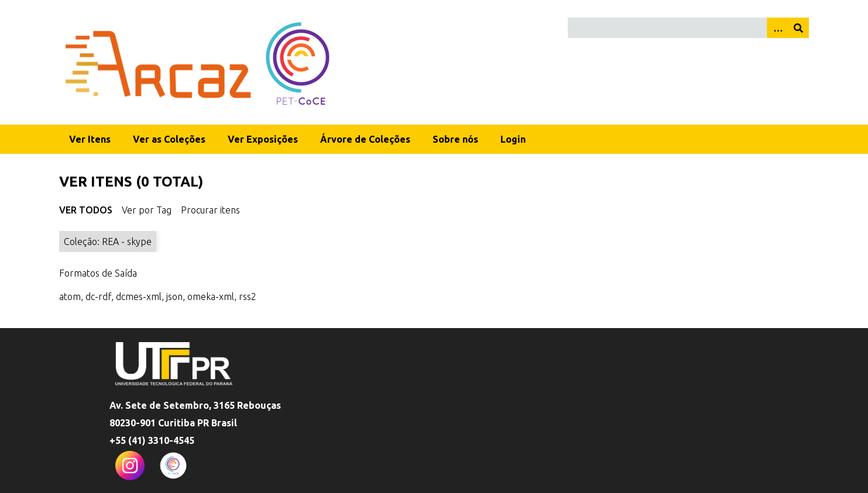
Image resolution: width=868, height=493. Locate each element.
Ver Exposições (263, 139)
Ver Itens (90, 139)
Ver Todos (86, 210)
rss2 (248, 297)
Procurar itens (210, 210)
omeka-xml (211, 297)
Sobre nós (455, 139)
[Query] (689, 28)
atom (70, 297)
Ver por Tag (147, 210)
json (174, 297)
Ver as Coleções (169, 139)
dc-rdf (98, 297)
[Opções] (777, 28)
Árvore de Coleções (365, 139)
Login (513, 139)
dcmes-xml (139, 297)
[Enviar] (798, 28)
